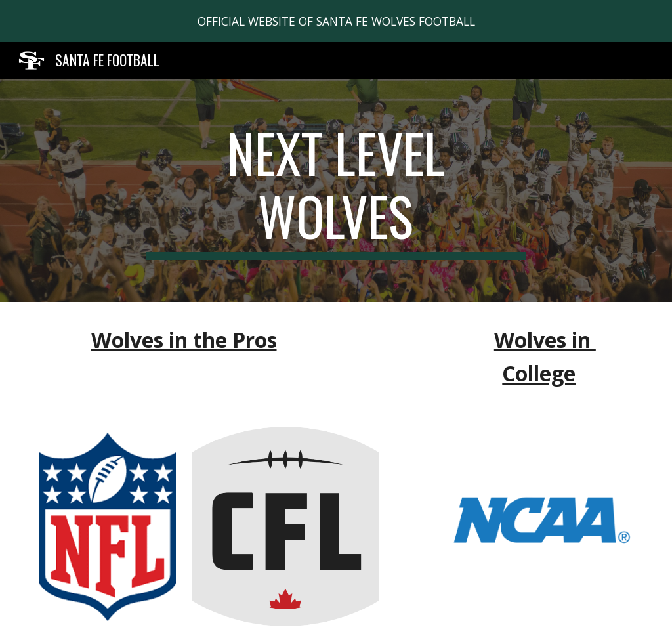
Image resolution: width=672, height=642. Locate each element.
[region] (336, 21)
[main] (336, 190)
